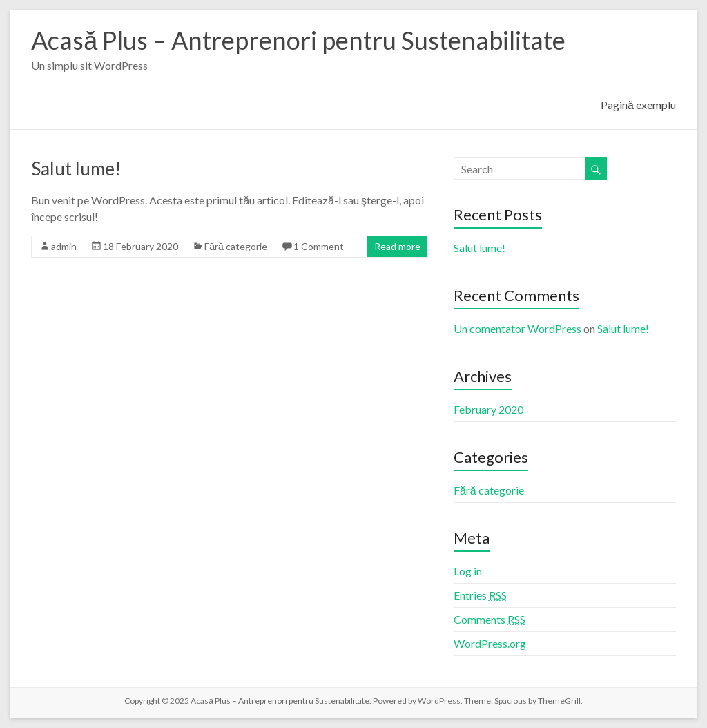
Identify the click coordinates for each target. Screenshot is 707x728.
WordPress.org (490, 643)
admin (64, 246)
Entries (480, 595)
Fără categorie (236, 246)
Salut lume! (76, 169)
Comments (490, 620)
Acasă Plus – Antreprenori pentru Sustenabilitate (298, 40)
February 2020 (488, 409)
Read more (397, 246)
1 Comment (319, 246)
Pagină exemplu (638, 105)
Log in (468, 571)
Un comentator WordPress (517, 328)
